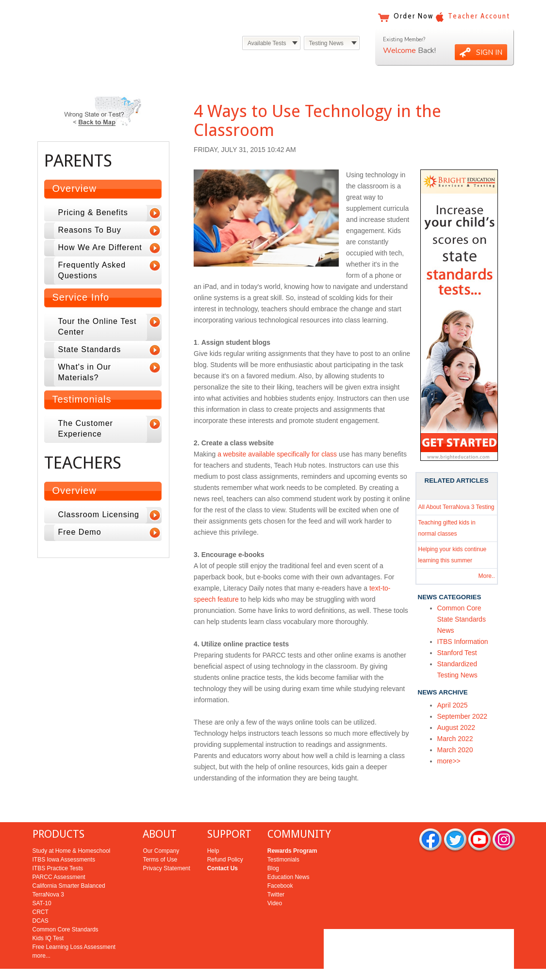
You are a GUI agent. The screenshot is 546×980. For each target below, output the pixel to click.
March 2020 (455, 750)
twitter (455, 820)
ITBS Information (463, 642)
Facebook (280, 866)
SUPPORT (229, 814)
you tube (480, 820)
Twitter (276, 875)
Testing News (326, 43)
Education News (289, 857)
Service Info (81, 297)
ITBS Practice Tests (58, 848)
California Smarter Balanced (69, 866)
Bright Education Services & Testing (117, 28)
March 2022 (455, 739)
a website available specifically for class (277, 454)
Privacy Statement (166, 848)
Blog (273, 848)
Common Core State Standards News (462, 619)
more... (41, 936)
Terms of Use (160, 840)
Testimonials (82, 399)
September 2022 (463, 716)
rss (504, 820)
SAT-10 (42, 883)
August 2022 (456, 727)
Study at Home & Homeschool (72, 831)
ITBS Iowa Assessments (64, 840)
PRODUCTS (58, 814)
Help (213, 831)
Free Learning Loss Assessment (74, 927)
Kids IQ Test (48, 918)
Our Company (161, 831)
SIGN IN (489, 52)
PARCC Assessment (59, 857)
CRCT (41, 892)
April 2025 (453, 705)
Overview (74, 188)
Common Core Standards (66, 910)
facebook (430, 820)
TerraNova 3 (48, 875)
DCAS (41, 901)
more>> (449, 761)
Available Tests (267, 43)
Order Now (414, 16)
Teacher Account (479, 16)
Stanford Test (457, 653)
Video (275, 883)
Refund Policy (225, 840)
